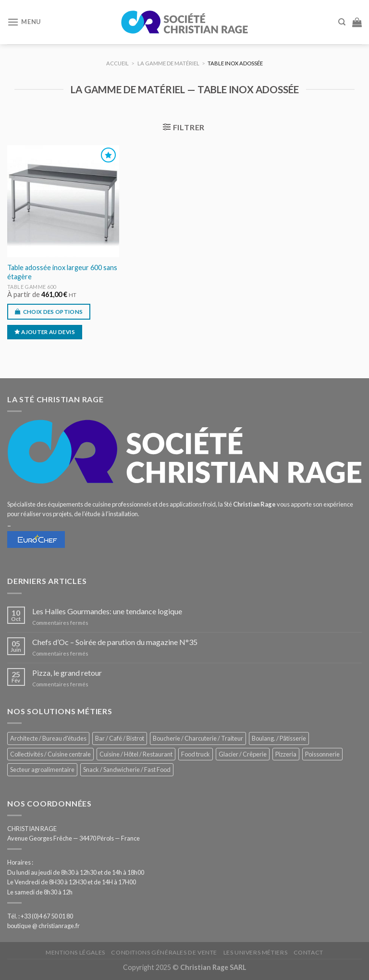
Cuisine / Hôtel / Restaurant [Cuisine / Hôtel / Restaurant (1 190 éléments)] (136, 754)
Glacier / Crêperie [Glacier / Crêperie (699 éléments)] (243, 754)
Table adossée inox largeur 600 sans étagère (62, 272)
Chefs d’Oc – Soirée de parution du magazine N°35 (115, 642)
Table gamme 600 (32, 287)
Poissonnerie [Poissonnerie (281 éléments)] (322, 754)
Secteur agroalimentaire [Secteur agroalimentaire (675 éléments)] (42, 769)
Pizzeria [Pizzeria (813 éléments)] (286, 754)
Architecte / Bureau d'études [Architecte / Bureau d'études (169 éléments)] (48, 738)
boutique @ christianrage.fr (43, 926)
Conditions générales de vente (164, 952)
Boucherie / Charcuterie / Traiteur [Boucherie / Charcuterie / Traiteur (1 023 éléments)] (198, 738)
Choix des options (53, 312)
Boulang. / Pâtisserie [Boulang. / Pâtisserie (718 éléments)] (279, 738)
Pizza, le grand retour (67, 673)
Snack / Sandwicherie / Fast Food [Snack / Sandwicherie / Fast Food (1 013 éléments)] (127, 769)
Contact (308, 952)
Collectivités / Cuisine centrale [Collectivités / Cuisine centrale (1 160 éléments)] (50, 754)
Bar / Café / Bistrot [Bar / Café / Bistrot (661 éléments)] (120, 738)
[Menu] (24, 22)
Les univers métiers (256, 952)
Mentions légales (75, 952)
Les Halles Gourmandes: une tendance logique (107, 611)
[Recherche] (342, 22)
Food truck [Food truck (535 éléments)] (196, 754)
